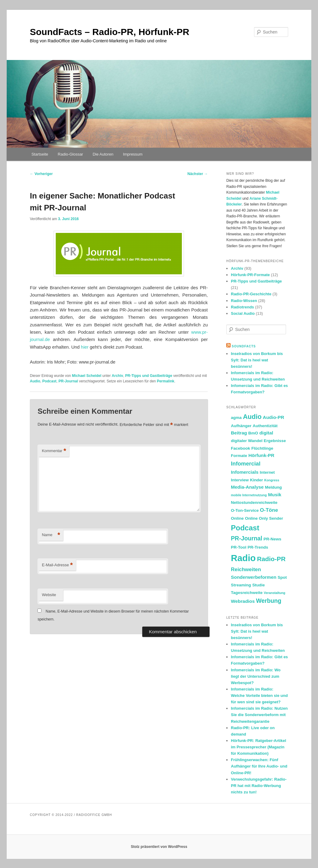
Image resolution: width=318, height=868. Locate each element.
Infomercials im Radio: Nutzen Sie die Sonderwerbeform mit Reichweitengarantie (259, 715)
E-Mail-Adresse (57, 565)
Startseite (40, 154)
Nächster (198, 174)
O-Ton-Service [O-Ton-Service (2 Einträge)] (245, 510)
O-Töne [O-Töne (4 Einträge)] (269, 510)
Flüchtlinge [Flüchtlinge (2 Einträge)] (262, 448)
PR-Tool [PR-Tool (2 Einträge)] (239, 547)
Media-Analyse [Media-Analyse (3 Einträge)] (247, 487)
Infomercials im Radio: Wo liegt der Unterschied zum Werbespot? (256, 676)
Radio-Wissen (244, 301)
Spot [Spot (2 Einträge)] (282, 577)
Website (49, 595)
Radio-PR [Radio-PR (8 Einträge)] (271, 559)
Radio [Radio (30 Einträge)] (243, 558)
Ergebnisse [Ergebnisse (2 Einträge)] (275, 441)
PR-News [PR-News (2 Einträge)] (272, 539)
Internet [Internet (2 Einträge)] (267, 472)
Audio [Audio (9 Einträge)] (252, 417)
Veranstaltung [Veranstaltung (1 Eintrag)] (274, 593)
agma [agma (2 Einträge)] (236, 418)
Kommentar (54, 451)
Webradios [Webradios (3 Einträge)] (243, 601)
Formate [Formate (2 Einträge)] (239, 456)
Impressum (133, 154)
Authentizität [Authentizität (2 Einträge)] (265, 426)
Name (51, 535)
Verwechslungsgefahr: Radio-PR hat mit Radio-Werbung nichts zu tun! (259, 786)
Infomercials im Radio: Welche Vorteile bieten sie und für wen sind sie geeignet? (259, 696)
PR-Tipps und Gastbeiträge (149, 376)
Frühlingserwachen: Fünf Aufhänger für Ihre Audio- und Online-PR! (259, 766)
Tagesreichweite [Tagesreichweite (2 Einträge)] (247, 593)
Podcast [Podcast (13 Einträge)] (245, 528)
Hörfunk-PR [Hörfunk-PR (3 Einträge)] (261, 455)
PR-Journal (68, 381)
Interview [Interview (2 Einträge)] (240, 480)
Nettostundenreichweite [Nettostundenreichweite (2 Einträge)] (254, 503)
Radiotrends (242, 307)
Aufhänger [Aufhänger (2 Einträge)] (241, 426)
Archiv (117, 376)
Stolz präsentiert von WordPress (159, 847)
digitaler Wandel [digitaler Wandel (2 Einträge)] (247, 441)
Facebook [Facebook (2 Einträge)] (240, 448)
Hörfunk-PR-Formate (250, 275)
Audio (35, 381)
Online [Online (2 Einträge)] (237, 518)
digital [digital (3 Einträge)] (266, 433)
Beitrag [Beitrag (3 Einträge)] (239, 433)
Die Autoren (103, 154)
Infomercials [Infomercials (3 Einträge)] (245, 472)
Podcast (49, 381)
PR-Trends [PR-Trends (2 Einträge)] (258, 547)
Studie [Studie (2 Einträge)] (258, 585)
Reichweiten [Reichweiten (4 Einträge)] (246, 569)
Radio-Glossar (71, 154)
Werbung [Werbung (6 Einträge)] (269, 601)
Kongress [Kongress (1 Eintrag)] (272, 480)
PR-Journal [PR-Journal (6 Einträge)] (247, 538)
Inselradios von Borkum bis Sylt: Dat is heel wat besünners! (257, 360)
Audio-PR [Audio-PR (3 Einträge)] (274, 417)
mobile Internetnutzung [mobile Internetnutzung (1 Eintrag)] (249, 495)
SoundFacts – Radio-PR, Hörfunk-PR (110, 32)
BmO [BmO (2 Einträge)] (253, 433)
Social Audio (243, 313)
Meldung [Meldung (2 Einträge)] (273, 487)
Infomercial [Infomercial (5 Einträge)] (246, 464)
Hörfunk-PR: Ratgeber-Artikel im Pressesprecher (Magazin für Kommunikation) (258, 747)
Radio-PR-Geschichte (251, 294)
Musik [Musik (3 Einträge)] (275, 495)
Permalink (166, 381)
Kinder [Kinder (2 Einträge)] (257, 480)
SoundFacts (244, 346)
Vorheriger (41, 174)
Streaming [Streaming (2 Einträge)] (241, 585)
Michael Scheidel (87, 376)
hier (85, 347)
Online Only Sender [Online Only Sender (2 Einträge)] (264, 518)
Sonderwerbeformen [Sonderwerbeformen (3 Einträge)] (254, 577)
